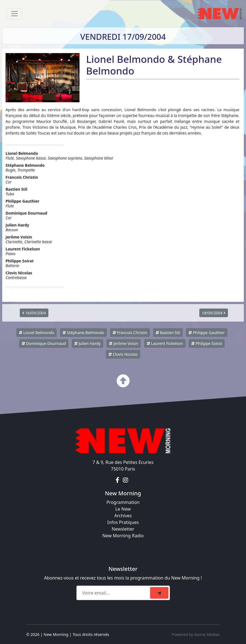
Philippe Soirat (207, 343)
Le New (123, 509)
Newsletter (123, 529)
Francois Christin (130, 333)
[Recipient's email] (114, 593)
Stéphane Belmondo (83, 333)
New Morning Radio (123, 536)
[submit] (159, 593)
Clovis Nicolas (123, 354)
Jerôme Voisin (124, 343)
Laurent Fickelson (165, 343)
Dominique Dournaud (44, 343)
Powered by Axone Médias (196, 634)
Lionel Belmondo (37, 333)
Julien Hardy (87, 343)
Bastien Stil (168, 333)
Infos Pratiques (123, 522)
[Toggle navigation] (14, 14)
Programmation (123, 502)
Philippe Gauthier (207, 333)
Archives (123, 516)
